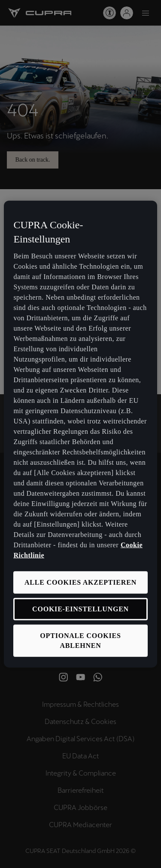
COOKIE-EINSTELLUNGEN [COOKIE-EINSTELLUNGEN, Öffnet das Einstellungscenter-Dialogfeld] (80, 609)
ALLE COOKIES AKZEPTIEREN (80, 582)
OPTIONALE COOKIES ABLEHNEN (80, 640)
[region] (80, 434)
